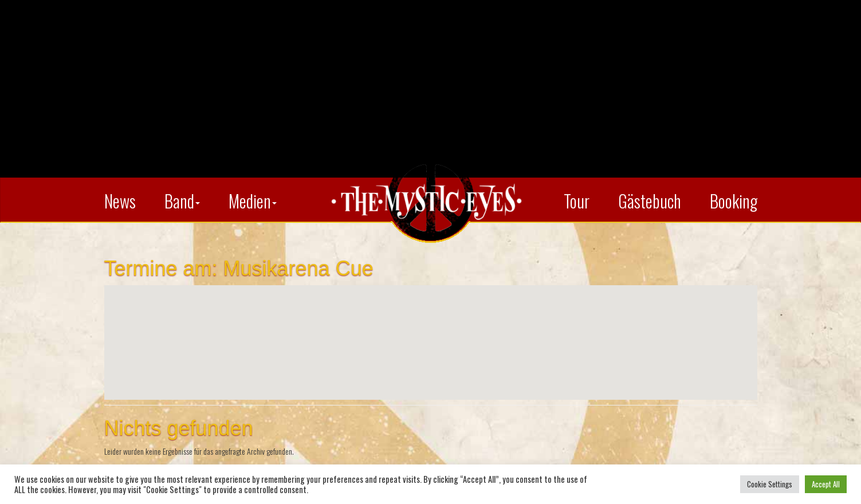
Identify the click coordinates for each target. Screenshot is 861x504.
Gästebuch (650, 201)
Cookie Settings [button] (770, 484)
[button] (431, 332)
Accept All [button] (826, 484)
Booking (734, 201)
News (120, 201)
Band (182, 201)
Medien (253, 201)
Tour (577, 201)
